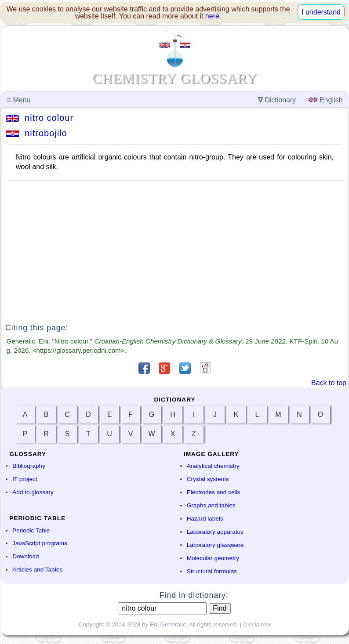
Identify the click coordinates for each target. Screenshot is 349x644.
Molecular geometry (213, 558)
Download (25, 556)
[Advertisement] (175, 249)
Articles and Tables (37, 570)
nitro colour (40, 118)
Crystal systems (208, 479)
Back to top (329, 383)
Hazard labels (205, 519)
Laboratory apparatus (215, 532)
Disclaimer (257, 624)
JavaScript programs (40, 543)
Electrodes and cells (214, 492)
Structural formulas (212, 571)
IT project (25, 479)
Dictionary (277, 100)
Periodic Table (31, 530)
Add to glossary (33, 492)
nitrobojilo (36, 133)
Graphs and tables (211, 505)
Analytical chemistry (213, 466)
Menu (19, 100)
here (212, 16)
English (325, 100)
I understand (321, 12)
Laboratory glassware (215, 545)
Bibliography (29, 466)
